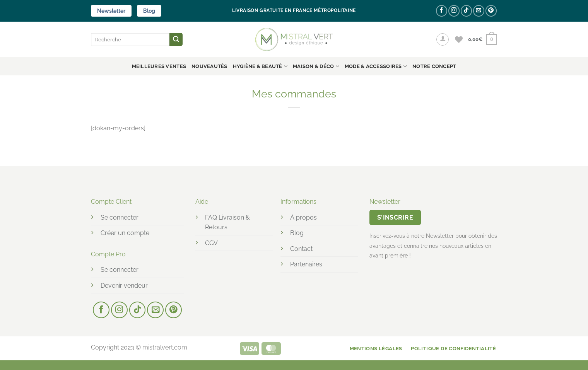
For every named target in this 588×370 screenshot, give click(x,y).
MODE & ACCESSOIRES (376, 66)
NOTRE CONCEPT (434, 66)
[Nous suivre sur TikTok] (466, 11)
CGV (211, 243)
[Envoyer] (176, 39)
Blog (149, 11)
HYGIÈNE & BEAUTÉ (260, 66)
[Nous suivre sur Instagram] (454, 11)
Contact (301, 249)
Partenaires (306, 264)
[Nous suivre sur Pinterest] (491, 11)
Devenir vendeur (124, 286)
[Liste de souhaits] (459, 39)
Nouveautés (209, 66)
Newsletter (111, 11)
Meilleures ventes (159, 66)
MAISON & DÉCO (316, 66)
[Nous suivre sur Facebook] (442, 11)
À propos (303, 217)
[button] (443, 39)
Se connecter (120, 217)
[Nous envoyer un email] (479, 11)
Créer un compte (125, 233)
